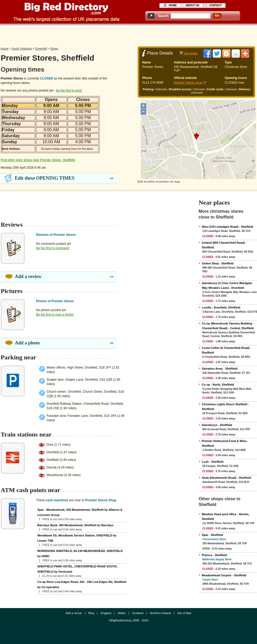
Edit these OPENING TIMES (45, 178)
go (217, 15)
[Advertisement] (128, 35)
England (106, 613)
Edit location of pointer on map (159, 182)
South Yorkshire (22, 49)
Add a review (28, 276)
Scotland (138, 613)
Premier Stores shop (188, 83)
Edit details (191, 53)
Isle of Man (184, 613)
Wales (122, 613)
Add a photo (27, 343)
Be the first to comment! (53, 248)
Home (5, 49)
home (173, 5)
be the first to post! (69, 91)
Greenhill (41, 49)
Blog (91, 613)
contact (216, 5)
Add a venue (74, 613)
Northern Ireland (160, 613)
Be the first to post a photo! (55, 315)
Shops (54, 49)
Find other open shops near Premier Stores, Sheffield (38, 160)
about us (192, 5)
